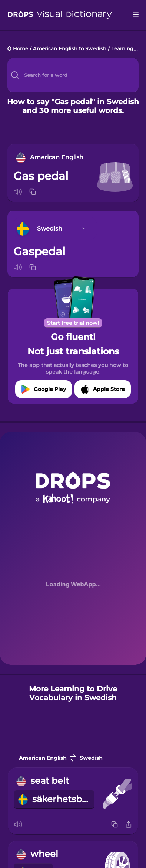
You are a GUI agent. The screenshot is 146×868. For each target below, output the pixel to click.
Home (21, 49)
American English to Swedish (70, 49)
